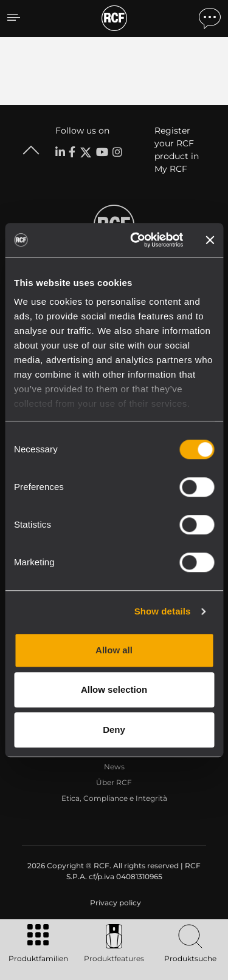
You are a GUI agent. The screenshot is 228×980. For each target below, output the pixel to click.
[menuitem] (114, 903)
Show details (163, 611)
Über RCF (114, 782)
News (114, 767)
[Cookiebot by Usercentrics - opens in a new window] (136, 240)
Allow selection (114, 689)
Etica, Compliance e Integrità (114, 798)
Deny (114, 730)
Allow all (114, 650)
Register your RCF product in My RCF (177, 150)
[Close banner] (210, 240)
